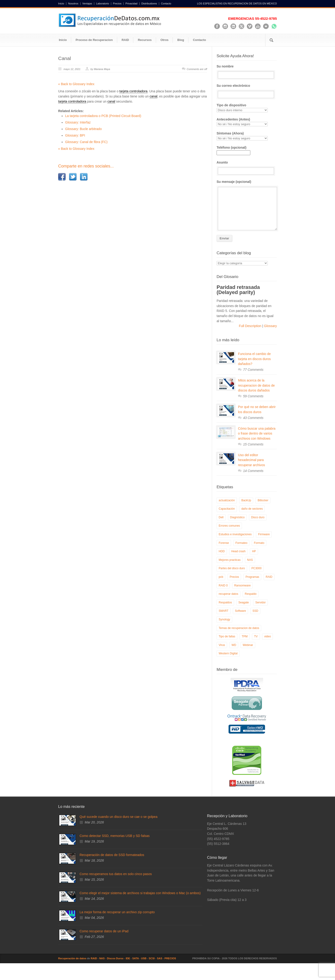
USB (144, 958)
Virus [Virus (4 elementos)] (222, 645)
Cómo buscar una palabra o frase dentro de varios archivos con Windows (257, 433)
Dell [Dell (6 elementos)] (221, 517)
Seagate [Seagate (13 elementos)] (244, 602)
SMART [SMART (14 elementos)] (224, 611)
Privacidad (131, 4)
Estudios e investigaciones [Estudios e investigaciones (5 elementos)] (235, 534)
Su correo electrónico (247, 91)
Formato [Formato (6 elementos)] (259, 543)
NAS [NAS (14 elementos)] (250, 560)
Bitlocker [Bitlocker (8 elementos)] (263, 500)
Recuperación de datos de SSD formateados (112, 855)
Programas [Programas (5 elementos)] (252, 577)
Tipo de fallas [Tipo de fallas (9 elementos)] (227, 636)
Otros (165, 40)
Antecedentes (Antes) (247, 122)
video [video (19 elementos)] (268, 636)
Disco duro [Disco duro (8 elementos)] (258, 517)
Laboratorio (103, 4)
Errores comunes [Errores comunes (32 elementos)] (229, 526)
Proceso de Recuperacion (94, 40)
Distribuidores (149, 4)
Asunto (247, 168)
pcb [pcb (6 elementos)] (221, 577)
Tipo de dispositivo (247, 108)
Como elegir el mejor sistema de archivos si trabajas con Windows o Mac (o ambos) (140, 893)
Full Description (251, 326)
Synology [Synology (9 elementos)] (224, 619)
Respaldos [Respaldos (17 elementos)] (225, 602)
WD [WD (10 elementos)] (234, 645)
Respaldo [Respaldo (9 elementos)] (251, 594)
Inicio (61, 4)
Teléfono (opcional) (233, 150)
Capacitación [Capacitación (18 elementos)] (227, 509)
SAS (160, 958)
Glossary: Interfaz (78, 122)
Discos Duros (115, 958)
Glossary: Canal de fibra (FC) (86, 142)
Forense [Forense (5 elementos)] (224, 543)
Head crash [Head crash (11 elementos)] (238, 551)
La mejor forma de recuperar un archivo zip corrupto (117, 912)
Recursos (145, 40)
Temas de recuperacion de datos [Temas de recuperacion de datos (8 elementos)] (239, 628)
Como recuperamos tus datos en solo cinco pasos (116, 874)
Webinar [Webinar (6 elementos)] (248, 645)
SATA (136, 958)
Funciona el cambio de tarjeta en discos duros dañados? (254, 359)
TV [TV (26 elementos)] (256, 636)
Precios (117, 4)
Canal (65, 58)
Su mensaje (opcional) (247, 205)
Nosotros (73, 4)
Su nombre (247, 72)
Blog (181, 40)
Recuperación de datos (72, 958)
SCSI (152, 958)
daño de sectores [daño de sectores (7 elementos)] (252, 509)
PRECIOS (170, 958)
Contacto (166, 4)
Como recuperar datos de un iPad (104, 931)
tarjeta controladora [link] (133, 91)
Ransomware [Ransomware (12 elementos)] (243, 585)
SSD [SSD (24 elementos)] (255, 611)
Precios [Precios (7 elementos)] (234, 577)
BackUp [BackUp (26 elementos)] (246, 500)
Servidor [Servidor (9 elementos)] (260, 602)
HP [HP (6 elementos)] (254, 551)
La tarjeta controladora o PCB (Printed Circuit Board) (103, 116)
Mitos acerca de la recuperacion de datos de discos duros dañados (256, 385)
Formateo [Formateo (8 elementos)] (241, 543)
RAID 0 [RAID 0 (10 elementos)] (223, 585)
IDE (128, 958)
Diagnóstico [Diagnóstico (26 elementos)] (237, 517)
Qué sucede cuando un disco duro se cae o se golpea (119, 817)
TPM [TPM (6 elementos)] (245, 636)
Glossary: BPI (75, 135)
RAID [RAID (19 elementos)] (269, 577)
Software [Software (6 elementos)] (240, 611)
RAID (125, 40)
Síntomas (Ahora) (247, 136)
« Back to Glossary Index (76, 84)
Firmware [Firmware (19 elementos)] (264, 534)
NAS (102, 958)
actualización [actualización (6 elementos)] (227, 500)
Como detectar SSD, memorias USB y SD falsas (115, 836)
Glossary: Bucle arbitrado (83, 129)
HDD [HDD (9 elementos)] (222, 551)
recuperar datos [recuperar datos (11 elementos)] (228, 594)
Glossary (270, 326)
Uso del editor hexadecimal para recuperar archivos (251, 460)
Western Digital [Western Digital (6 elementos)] (228, 653)
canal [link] (153, 96)
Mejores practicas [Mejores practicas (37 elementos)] (230, 560)
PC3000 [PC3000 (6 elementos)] (256, 568)
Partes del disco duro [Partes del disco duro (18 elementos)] (232, 568)
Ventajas (87, 4)
